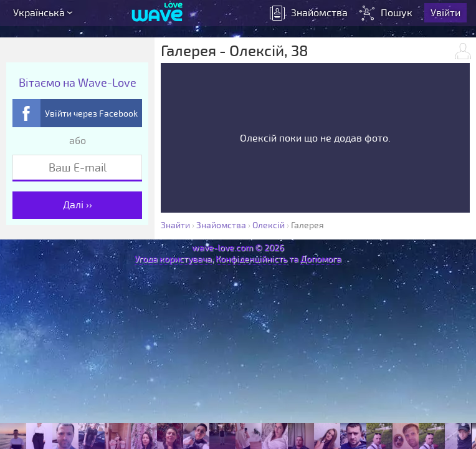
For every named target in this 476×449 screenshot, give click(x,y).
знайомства (311, 16)
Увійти (447, 16)
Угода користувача (173, 259)
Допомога (321, 259)
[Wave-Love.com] (157, 16)
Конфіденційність (251, 259)
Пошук (389, 16)
